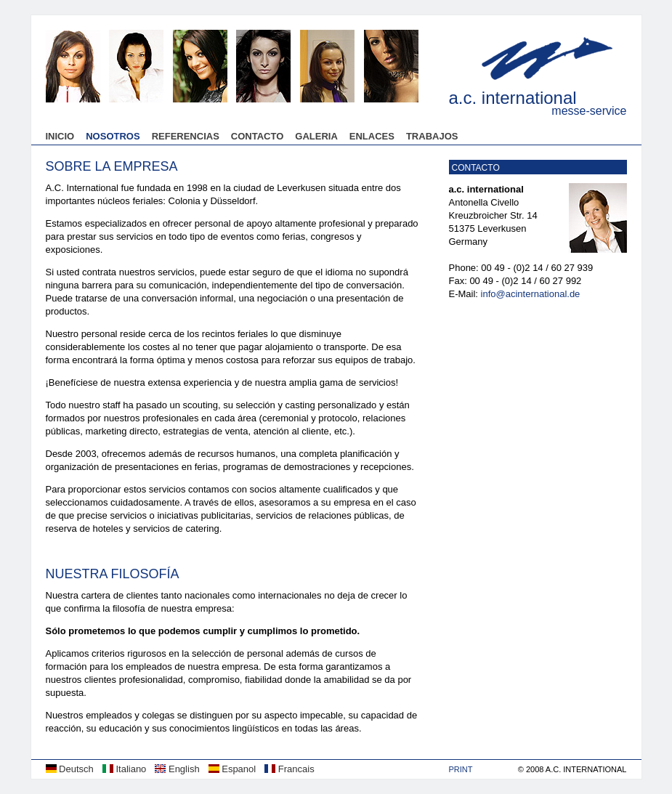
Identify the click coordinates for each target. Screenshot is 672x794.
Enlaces (372, 136)
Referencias (186, 136)
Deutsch (70, 769)
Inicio (60, 136)
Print (461, 769)
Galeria (316, 136)
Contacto (257, 136)
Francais (289, 769)
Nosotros (113, 136)
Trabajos (432, 136)
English (177, 769)
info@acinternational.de (531, 294)
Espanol (232, 769)
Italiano (125, 769)
